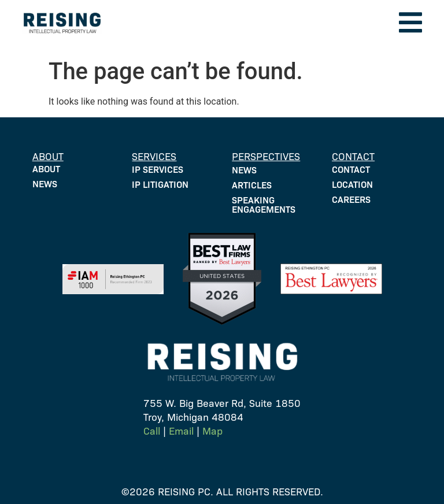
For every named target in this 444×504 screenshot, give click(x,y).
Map (212, 430)
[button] (410, 23)
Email (181, 430)
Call (152, 430)
